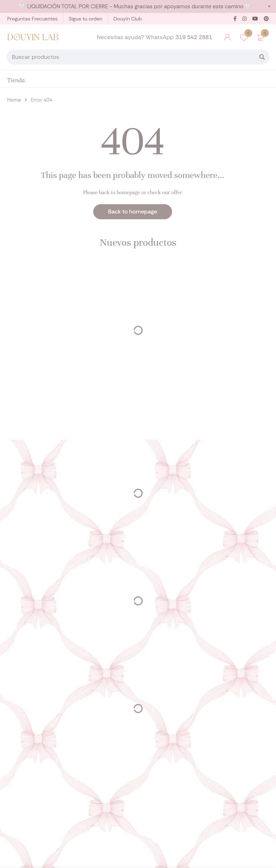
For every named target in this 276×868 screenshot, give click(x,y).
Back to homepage (133, 213)
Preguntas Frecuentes (32, 19)
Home (14, 101)
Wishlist (244, 38)
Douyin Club (128, 19)
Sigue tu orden (86, 19)
